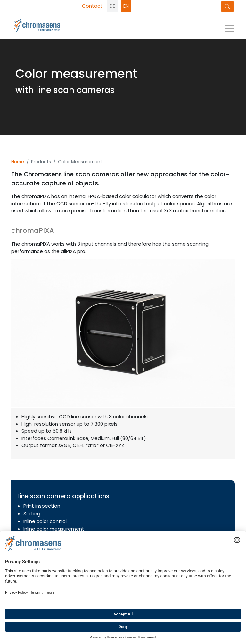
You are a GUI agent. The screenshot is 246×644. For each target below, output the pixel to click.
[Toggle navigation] (230, 30)
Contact (92, 6)
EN (126, 6)
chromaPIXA (33, 230)
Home (18, 162)
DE (112, 6)
